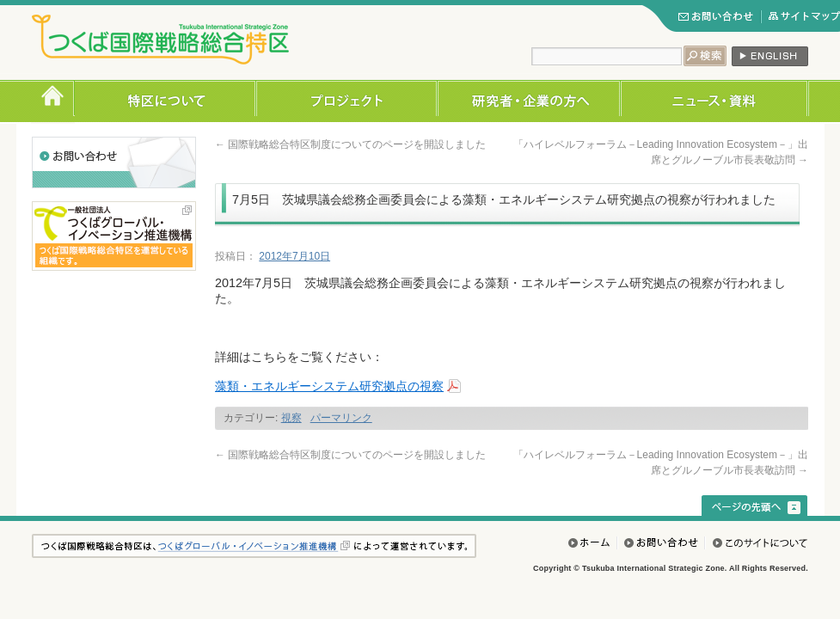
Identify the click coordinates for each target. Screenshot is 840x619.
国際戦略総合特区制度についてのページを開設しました (350, 144)
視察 (291, 418)
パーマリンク (341, 418)
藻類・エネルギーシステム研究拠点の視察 (329, 386)
